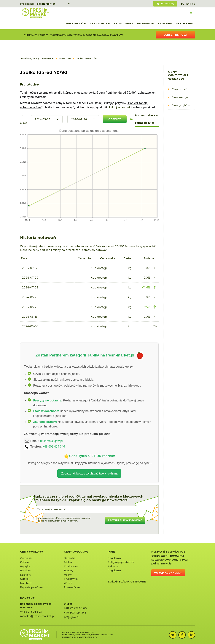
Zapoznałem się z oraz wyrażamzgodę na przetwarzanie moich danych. (65, 519)
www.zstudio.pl (88, 637)
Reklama (113, 566)
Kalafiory (26, 575)
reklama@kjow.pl (51, 441)
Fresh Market (46, 4)
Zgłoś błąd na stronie (127, 581)
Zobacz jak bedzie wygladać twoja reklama (89, 473)
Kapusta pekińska (31, 587)
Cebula (24, 562)
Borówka (70, 558)
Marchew (26, 583)
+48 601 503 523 (31, 612)
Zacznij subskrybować (125, 520)
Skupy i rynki (123, 23)
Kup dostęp (99, 268)
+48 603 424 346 (54, 447)
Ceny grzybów (181, 105)
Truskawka (71, 566)
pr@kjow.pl (72, 617)
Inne (111, 552)
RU (193, 4)
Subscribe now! (175, 35)
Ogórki (24, 579)
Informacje (145, 23)
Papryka (25, 566)
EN (188, 4)
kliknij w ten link (120, 107)
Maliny (68, 575)
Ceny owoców (75, 23)
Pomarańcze (72, 587)
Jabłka (68, 562)
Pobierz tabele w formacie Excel (147, 119)
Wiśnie (68, 583)
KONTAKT (27, 598)
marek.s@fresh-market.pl (37, 616)
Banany (69, 570)
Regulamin (114, 558)
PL (183, 4)
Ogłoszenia (185, 23)
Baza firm (165, 23)
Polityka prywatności (121, 562)
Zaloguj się (167, 4)
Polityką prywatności (67, 518)
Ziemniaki (26, 558)
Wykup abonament (168, 573)
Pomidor (26, 570)
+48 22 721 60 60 (75, 608)
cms (76, 637)
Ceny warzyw (100, 23)
